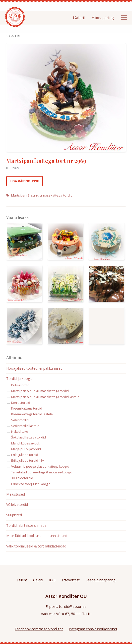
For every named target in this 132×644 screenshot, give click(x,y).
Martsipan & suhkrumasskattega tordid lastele (45, 397)
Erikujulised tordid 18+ (28, 461)
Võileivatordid (17, 504)
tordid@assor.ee (73, 606)
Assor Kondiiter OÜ (66, 596)
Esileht (22, 580)
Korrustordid (21, 403)
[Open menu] (124, 18)
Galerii (79, 18)
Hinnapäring (103, 18)
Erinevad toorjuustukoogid (31, 484)
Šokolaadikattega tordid (29, 437)
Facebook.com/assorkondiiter (39, 629)
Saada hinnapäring (100, 580)
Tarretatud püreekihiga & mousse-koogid (42, 472)
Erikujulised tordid (25, 455)
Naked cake (20, 432)
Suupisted (14, 515)
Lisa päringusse (25, 181)
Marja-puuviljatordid (26, 449)
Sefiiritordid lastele (25, 426)
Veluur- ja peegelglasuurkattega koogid (40, 467)
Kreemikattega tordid (27, 408)
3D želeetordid (22, 478)
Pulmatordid (20, 385)
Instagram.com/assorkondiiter (93, 629)
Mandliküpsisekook (26, 443)
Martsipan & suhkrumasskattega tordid (39, 195)
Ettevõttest (71, 580)
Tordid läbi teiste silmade (26, 525)
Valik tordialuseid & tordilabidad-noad (36, 546)
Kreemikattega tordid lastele (32, 414)
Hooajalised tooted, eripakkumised (34, 368)
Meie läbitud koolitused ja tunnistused (37, 536)
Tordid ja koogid (19, 378)
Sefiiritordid (20, 420)
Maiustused (16, 494)
